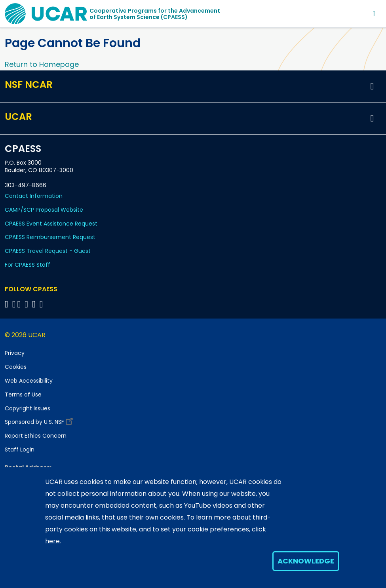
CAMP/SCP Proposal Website (44, 210)
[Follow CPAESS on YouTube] (43, 304)
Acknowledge (306, 561)
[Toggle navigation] (374, 14)
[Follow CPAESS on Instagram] (35, 304)
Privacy (15, 353)
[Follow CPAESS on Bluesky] (14, 304)
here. (53, 541)
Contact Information (34, 196)
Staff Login (20, 450)
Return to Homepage (42, 64)
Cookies (16, 367)
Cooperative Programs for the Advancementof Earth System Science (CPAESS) (155, 14)
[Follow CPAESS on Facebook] (8, 304)
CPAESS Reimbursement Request (50, 237)
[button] (372, 86)
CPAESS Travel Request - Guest (48, 251)
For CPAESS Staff (28, 265)
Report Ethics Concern (36, 436)
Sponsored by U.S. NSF (40, 420)
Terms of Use (23, 395)
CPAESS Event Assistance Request (51, 224)
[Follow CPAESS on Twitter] (20, 304)
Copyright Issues (28, 408)
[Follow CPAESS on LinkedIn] (28, 304)
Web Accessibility (29, 381)
